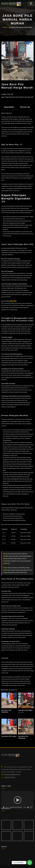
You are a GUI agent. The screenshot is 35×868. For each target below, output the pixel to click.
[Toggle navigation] (31, 3)
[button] (31, 44)
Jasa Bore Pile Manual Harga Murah (20, 27)
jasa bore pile (25, 96)
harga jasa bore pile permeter (13, 96)
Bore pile (10, 94)
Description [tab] (8, 106)
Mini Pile (13, 299)
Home (7, 27)
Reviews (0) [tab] (23, 106)
